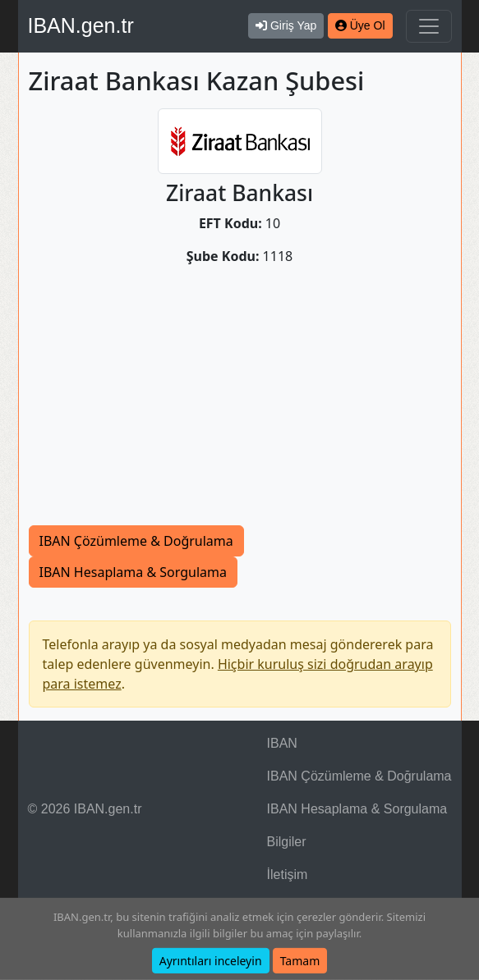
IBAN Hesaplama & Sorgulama (133, 572)
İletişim (288, 875)
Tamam (300, 961)
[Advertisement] (240, 402)
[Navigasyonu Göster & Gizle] (429, 26)
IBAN (282, 743)
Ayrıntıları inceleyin (211, 961)
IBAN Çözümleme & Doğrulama (136, 541)
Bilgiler (287, 842)
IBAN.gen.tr (81, 25)
